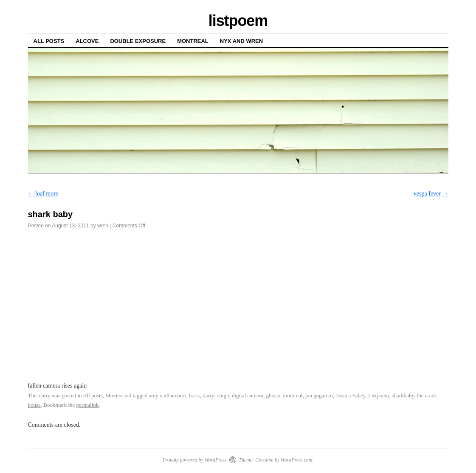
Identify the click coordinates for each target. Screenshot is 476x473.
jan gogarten (319, 395)
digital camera (248, 395)
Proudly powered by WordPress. (195, 460)
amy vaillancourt (167, 395)
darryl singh (216, 395)
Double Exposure (138, 41)
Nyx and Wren (241, 41)
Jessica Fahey (350, 395)
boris (194, 395)
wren (103, 226)
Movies (114, 395)
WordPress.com (296, 460)
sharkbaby (403, 395)
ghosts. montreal (284, 395)
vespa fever (431, 194)
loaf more (43, 194)
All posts (49, 41)
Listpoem (379, 395)
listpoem (238, 21)
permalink (88, 405)
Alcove (87, 41)
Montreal (193, 41)
